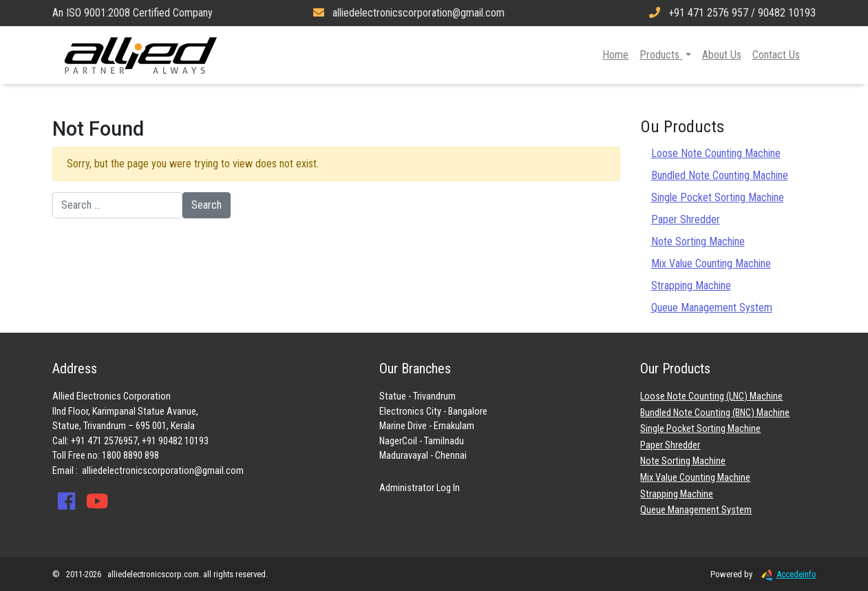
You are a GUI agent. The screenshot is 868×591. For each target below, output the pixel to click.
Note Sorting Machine (698, 241)
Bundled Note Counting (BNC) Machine (715, 413)
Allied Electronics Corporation (141, 55)
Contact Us (776, 55)
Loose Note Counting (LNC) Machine (711, 396)
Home (615, 55)
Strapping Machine (691, 286)
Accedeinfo (785, 574)
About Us (722, 55)
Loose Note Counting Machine (716, 153)
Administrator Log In (420, 488)
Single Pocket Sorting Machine (718, 197)
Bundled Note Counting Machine (720, 175)
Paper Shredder (686, 219)
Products (661, 55)
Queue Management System (712, 308)
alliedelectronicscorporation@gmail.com (163, 471)
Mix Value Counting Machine (711, 263)
